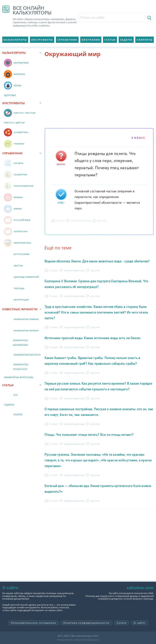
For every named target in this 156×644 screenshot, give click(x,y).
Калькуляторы (15, 40)
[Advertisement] (99, 93)
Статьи (110, 40)
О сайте (139, 623)
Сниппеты (145, 40)
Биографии (91, 40)
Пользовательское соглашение (34, 623)
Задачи (126, 40)
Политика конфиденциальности (86, 623)
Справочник (67, 40)
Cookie (122, 623)
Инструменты (42, 40)
